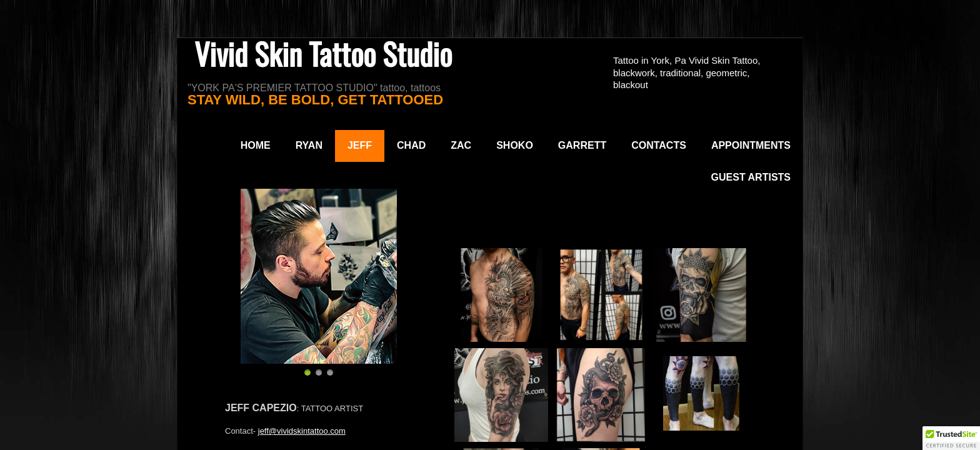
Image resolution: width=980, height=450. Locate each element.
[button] (951, 438)
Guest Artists (751, 177)
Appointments (751, 145)
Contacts (659, 145)
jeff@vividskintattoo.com (302, 431)
